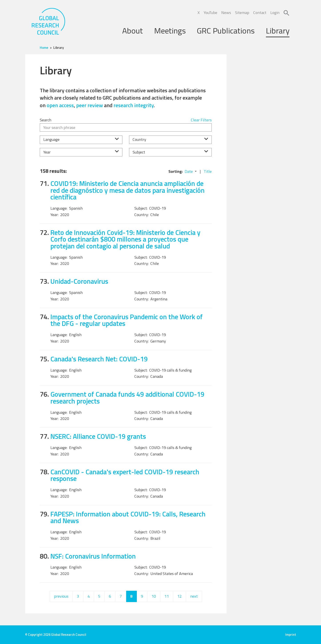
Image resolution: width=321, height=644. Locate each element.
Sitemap (242, 13)
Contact (260, 13)
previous (61, 596)
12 (179, 596)
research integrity (134, 105)
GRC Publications (226, 31)
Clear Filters (201, 120)
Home (44, 48)
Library (278, 31)
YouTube (210, 13)
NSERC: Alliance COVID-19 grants (98, 436)
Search (46, 120)
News (226, 13)
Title (208, 171)
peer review (90, 105)
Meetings (170, 31)
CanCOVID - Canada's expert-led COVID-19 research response (125, 475)
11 (167, 596)
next (194, 596)
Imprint (291, 635)
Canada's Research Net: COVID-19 (99, 359)
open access (60, 105)
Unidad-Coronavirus (79, 281)
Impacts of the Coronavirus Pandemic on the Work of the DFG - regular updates (127, 320)
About (133, 31)
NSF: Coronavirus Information (93, 556)
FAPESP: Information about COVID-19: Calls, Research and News (128, 517)
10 (154, 596)
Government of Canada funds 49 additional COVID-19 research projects (127, 398)
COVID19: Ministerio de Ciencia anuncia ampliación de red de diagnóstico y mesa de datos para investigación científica (128, 190)
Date (189, 171)
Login (275, 13)
